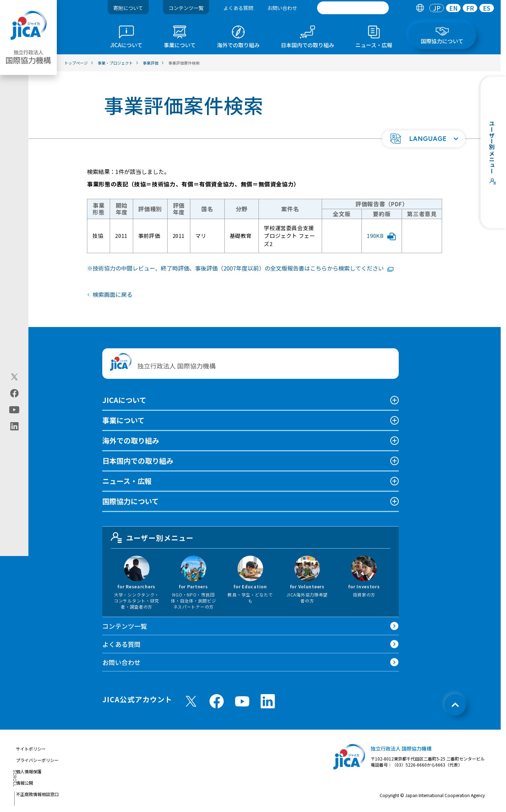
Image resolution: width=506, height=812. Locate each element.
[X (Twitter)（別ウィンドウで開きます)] (14, 377)
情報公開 (25, 783)
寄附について (128, 8)
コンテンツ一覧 (186, 8)
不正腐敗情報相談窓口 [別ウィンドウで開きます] (37, 794)
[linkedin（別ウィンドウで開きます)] (14, 426)
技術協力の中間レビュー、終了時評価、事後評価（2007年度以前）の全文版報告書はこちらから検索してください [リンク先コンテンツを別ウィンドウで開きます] (243, 268)
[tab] (420, 8)
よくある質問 (238, 8)
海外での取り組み (131, 440)
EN (453, 8)
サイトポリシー (31, 749)
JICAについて (124, 400)
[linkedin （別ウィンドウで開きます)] (268, 701)
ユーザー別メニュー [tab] (152, 538)
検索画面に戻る (113, 294)
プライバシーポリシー (37, 760)
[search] (353, 8)
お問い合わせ (282, 8)
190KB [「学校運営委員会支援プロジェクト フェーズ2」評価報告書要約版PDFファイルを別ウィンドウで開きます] (381, 236)
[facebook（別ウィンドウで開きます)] (14, 393)
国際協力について (130, 501)
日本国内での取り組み (138, 461)
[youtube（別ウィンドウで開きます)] (14, 410)
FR (470, 8)
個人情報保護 (29, 771)
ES (487, 8)
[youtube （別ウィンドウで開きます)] (242, 701)
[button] (424, 139)
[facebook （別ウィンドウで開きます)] (217, 701)
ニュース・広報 (127, 481)
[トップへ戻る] (455, 705)
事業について (123, 420)
